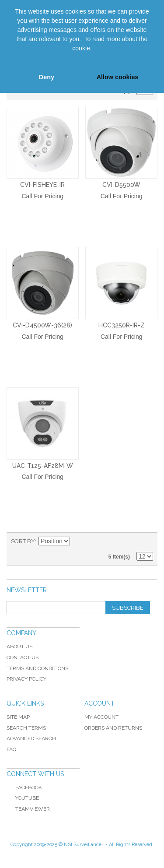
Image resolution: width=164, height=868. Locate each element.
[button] (14, 58)
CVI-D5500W (121, 185)
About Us (19, 647)
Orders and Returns (113, 728)
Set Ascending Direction (78, 541)
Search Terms (26, 728)
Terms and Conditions (37, 668)
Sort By (23, 541)
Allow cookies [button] (118, 77)
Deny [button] (47, 77)
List (147, 541)
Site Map (18, 717)
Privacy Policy (26, 679)
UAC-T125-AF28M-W (43, 466)
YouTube (23, 798)
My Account (101, 717)
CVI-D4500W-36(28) (42, 325)
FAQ (11, 749)
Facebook (24, 787)
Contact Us (23, 657)
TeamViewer (33, 809)
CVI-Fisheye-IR (42, 185)
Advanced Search (31, 738)
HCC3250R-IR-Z (122, 325)
